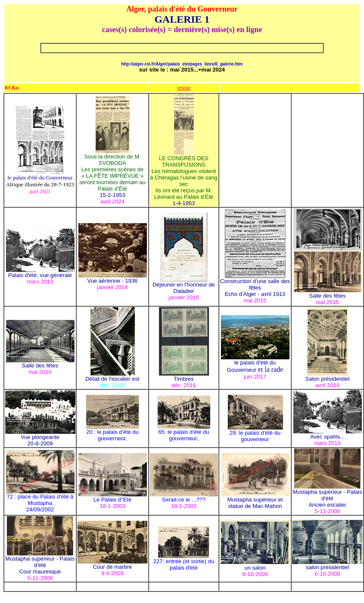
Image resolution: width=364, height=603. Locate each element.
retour (184, 88)
